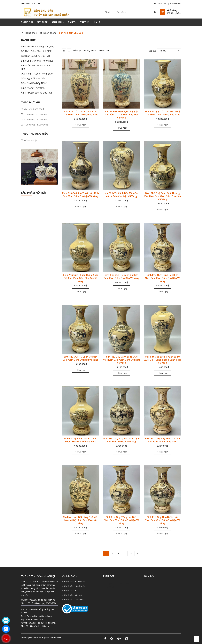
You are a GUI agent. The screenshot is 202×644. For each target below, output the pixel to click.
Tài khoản (175, 3)
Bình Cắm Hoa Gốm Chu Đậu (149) (36, 67)
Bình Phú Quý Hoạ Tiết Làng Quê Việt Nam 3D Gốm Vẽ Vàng (121, 440)
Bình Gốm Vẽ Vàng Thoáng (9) (37, 61)
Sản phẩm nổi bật (34, 193)
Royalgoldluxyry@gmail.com (40, 616)
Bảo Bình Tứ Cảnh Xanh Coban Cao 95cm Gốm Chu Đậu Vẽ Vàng (81, 113)
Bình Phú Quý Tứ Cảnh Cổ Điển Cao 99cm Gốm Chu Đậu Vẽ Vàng (121, 277)
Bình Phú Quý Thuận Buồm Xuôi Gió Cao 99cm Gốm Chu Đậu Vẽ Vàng (81, 278)
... (125, 553)
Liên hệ (96, 22)
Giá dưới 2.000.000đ (32, 109)
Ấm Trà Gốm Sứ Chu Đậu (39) (36, 93)
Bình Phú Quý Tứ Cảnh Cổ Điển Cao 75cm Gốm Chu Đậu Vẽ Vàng (81, 358)
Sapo (36, 640)
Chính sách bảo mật (73, 595)
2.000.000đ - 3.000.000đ (35, 114)
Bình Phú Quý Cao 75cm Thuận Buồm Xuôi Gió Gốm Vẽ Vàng (80, 440)
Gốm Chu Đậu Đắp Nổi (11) (35, 83)
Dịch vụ (72, 22)
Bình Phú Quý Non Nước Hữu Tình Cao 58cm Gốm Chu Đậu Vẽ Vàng (162, 520)
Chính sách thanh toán (74, 582)
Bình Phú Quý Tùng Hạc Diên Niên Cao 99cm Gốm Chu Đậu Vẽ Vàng (163, 278)
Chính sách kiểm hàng (74, 599)
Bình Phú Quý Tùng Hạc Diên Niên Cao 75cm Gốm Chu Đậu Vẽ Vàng (121, 520)
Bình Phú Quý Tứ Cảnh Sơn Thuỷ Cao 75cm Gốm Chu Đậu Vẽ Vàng (163, 113)
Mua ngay (81, 125)
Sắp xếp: (152, 51)
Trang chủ (27, 22)
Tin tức (84, 22)
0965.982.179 (29, 3)
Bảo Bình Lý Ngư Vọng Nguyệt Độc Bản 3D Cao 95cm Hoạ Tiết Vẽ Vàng (121, 115)
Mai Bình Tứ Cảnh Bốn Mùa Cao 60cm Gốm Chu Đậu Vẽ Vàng (121, 195)
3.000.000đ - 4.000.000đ (35, 119)
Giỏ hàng (172, 10)
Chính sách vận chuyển (75, 586)
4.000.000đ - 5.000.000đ (35, 125)
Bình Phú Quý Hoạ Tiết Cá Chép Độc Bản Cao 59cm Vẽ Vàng (163, 440)
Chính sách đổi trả (72, 591)
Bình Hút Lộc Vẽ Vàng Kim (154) (38, 46)
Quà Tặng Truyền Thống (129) (37, 74)
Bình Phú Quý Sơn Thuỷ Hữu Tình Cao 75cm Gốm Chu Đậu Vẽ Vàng (81, 195)
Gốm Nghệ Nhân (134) (33, 78)
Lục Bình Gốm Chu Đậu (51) (35, 56)
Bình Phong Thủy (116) (33, 88)
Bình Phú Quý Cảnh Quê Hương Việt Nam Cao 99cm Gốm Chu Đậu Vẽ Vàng (163, 196)
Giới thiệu (42, 22)
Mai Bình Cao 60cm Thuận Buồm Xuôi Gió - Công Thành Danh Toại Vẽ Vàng (163, 360)
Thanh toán (161, 3)
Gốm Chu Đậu (29, 140)
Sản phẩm (58, 22)
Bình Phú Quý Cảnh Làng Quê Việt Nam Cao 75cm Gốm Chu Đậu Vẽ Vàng (122, 360)
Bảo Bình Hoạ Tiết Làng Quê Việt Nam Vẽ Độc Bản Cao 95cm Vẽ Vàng (81, 520)
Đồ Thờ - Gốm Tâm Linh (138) (37, 51)
